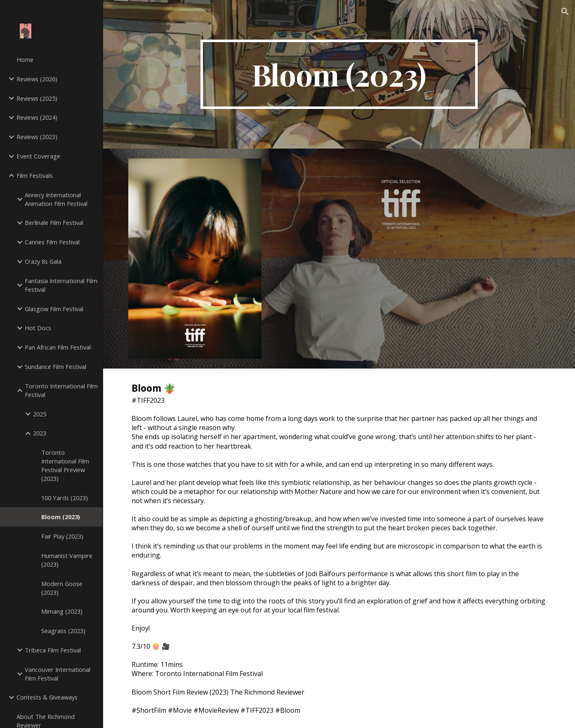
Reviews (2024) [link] (37, 117)
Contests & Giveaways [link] (47, 697)
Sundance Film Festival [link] (55, 366)
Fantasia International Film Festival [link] (61, 285)
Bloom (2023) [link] (61, 517)
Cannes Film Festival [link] (52, 242)
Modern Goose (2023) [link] (62, 588)
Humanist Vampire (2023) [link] (67, 560)
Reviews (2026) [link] (37, 79)
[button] (565, 12)
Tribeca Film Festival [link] (53, 650)
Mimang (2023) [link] (62, 611)
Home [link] (25, 59)
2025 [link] (40, 414)
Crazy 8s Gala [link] (43, 261)
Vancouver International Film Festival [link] (58, 674)
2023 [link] (40, 433)
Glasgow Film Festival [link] (54, 309)
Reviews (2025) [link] (37, 98)
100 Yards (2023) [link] (65, 498)
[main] (339, 74)
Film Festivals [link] (35, 175)
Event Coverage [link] (38, 156)
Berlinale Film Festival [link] (54, 222)
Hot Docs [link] (38, 328)
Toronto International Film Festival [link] (61, 390)
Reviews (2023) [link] (37, 137)
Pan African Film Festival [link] (58, 347)
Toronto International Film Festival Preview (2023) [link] (65, 465)
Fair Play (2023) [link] (62, 536)
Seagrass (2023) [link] (63, 631)
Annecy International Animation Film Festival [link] (56, 199)
